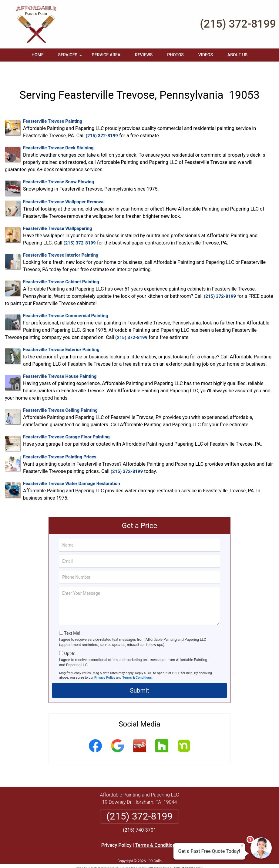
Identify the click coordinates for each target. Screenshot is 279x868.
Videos (206, 55)
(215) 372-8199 (238, 24)
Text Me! (72, 620)
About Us (237, 55)
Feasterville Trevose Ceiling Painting (60, 397)
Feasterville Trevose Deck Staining (58, 135)
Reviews (144, 55)
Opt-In (70, 640)
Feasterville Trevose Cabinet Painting (61, 269)
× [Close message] (242, 846)
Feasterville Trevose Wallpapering (58, 215)
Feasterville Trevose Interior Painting (61, 242)
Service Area (106, 55)
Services (71, 57)
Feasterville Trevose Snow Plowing (59, 169)
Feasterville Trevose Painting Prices (60, 444)
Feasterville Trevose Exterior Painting (61, 337)
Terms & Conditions (137, 664)
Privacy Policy (105, 664)
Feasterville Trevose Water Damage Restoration (72, 471)
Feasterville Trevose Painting (53, 108)
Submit (139, 677)
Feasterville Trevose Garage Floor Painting (66, 424)
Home (38, 55)
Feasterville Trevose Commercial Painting (66, 303)
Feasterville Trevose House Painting (60, 363)
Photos (175, 55)
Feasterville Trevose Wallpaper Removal (64, 189)
